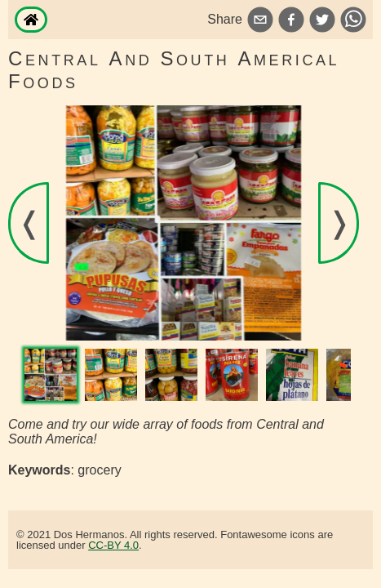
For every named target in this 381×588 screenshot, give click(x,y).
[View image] (51, 375)
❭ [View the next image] (339, 223)
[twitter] (322, 21)
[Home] (31, 20)
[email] (260, 21)
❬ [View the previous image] (29, 223)
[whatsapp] (353, 21)
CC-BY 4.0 (113, 545)
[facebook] (291, 21)
